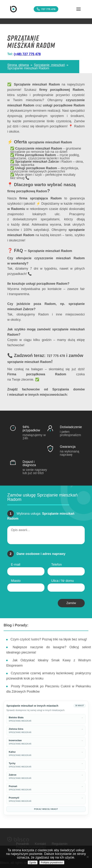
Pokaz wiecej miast (46, 809)
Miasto (16, 581)
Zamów (71, 603)
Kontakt (40, 844)
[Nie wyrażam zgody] (87, 857)
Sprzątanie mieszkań (49, 65)
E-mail (16, 565)
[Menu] (79, 9)
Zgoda (33, 862)
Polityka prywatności (52, 862)
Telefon (56, 565)
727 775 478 (46, 9)
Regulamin (60, 844)
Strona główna (18, 65)
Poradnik (22, 844)
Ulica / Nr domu (62, 581)
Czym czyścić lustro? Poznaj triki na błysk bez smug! (49, 639)
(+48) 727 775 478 (27, 54)
